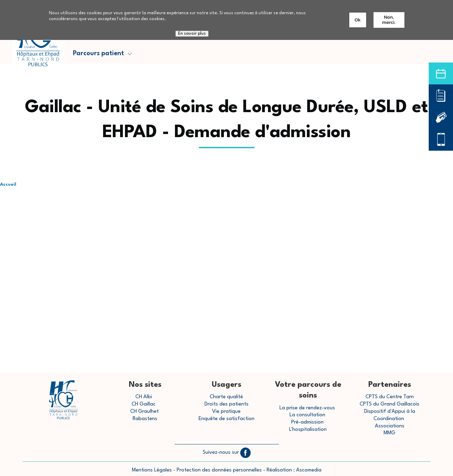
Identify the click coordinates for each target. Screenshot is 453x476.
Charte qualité (226, 397)
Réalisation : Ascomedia (294, 470)
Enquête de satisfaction (226, 419)
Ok (358, 20)
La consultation (307, 415)
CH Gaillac (144, 404)
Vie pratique (226, 412)
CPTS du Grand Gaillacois (389, 404)
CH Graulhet (144, 412)
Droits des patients (226, 404)
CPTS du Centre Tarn (390, 397)
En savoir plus (192, 34)
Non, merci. (389, 20)
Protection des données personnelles (219, 470)
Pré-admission (307, 422)
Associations (390, 426)
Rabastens (145, 419)
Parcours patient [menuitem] (101, 55)
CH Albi (144, 397)
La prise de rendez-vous (307, 408)
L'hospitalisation (308, 430)
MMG (389, 433)
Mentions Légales (152, 470)
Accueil (8, 185)
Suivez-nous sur (227, 453)
